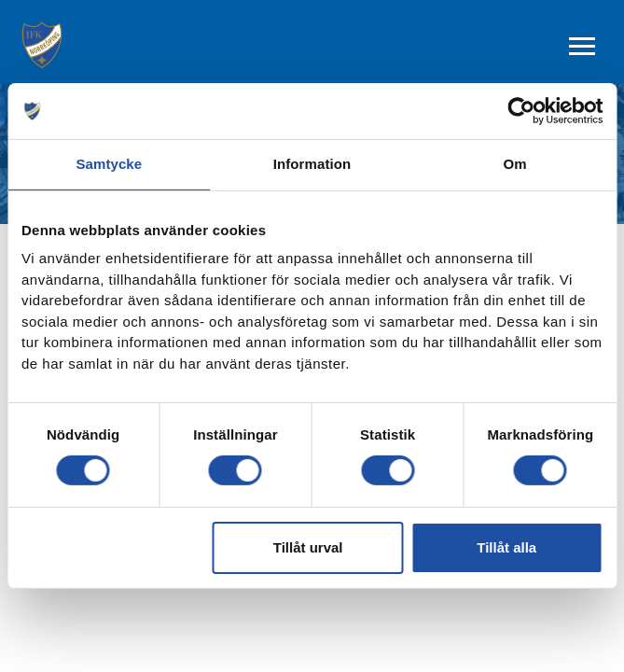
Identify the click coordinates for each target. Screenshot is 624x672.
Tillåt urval (308, 547)
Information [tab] (312, 164)
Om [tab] (515, 164)
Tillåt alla (506, 547)
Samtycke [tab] (109, 164)
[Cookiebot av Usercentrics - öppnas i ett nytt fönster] (521, 111)
